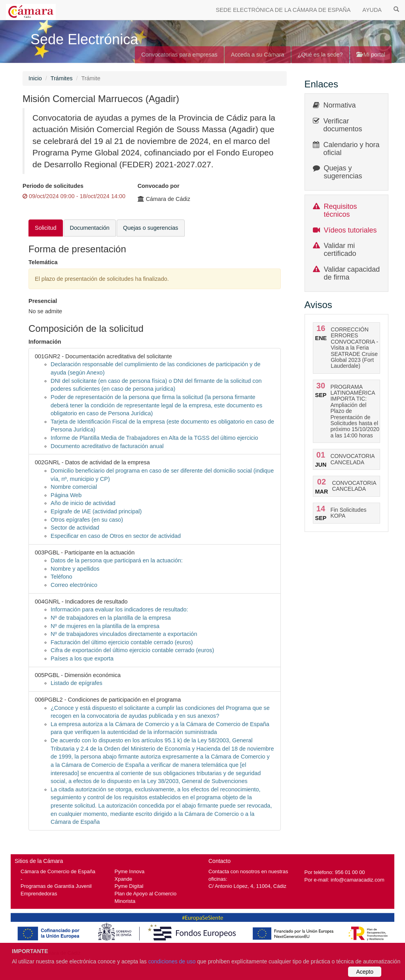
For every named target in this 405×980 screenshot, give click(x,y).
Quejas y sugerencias (343, 172)
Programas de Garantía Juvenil (56, 886)
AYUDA (372, 10)
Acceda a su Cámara (258, 55)
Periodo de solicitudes (53, 186)
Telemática (43, 262)
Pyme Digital (129, 886)
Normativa (340, 105)
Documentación (90, 228)
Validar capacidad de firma (352, 273)
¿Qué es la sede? (320, 55)
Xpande (124, 879)
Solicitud (46, 228)
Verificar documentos (343, 125)
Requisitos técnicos (341, 210)
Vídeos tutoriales (350, 230)
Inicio (35, 78)
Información (45, 342)
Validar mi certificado (340, 250)
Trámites (62, 78)
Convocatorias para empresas (179, 55)
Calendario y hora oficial (352, 149)
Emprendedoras (39, 894)
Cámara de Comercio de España (58, 871)
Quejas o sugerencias (151, 228)
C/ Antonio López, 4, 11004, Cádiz (247, 886)
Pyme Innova (130, 871)
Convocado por (159, 186)
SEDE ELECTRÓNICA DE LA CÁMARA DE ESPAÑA (283, 10)
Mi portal (371, 55)
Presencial (43, 301)
